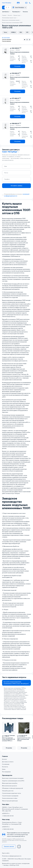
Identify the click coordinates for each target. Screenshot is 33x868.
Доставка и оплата (8, 762)
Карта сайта (6, 853)
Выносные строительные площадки (13, 778)
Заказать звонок (9, 847)
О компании (6, 764)
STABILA (13, 32)
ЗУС (27, 32)
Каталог (5, 759)
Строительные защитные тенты (11, 793)
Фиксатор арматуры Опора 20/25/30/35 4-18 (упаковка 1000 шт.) (8, 739)
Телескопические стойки (10, 798)
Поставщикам (6, 772)
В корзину (18, 66)
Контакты (25, 12)
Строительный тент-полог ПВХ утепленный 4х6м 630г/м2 (24, 739)
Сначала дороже (6, 41)
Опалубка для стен (8, 791)
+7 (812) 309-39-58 (8, 816)
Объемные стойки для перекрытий (12, 788)
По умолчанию (6, 38)
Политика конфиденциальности (12, 856)
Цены (4, 769)
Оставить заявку (16, 186)
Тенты (5, 32)
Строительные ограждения (10, 796)
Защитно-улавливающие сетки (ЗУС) (13, 781)
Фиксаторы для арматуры (10, 801)
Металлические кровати (9, 786)
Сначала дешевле (7, 39)
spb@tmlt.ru (19, 694)
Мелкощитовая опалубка (10, 783)
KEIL (21, 32)
